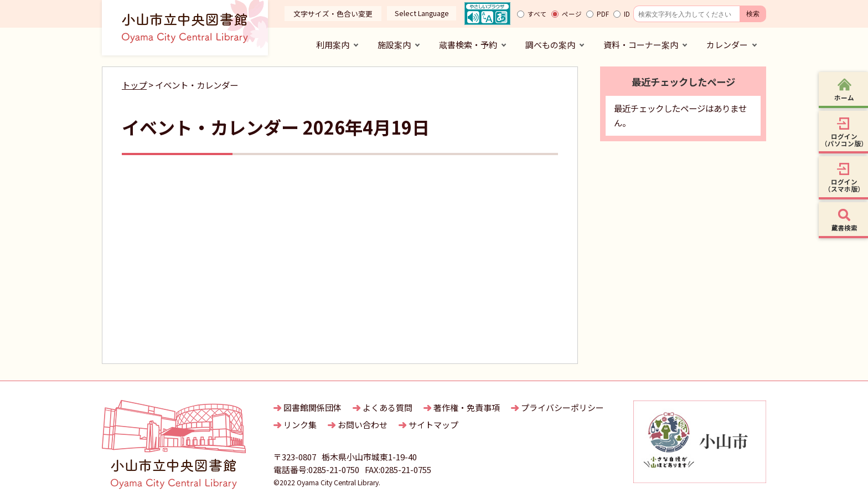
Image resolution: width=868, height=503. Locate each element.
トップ (134, 85)
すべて (537, 14)
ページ (572, 14)
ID (627, 14)
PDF (603, 14)
